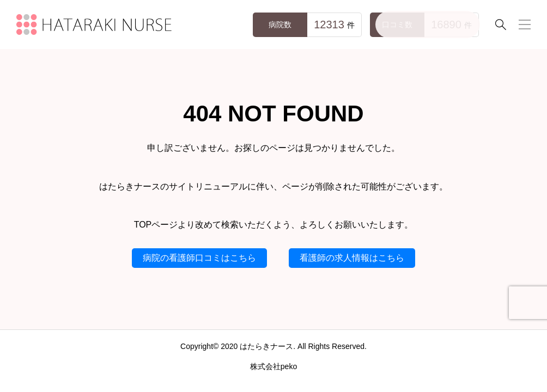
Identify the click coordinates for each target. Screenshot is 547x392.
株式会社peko (273, 366)
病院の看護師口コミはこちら (199, 258)
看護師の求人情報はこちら (352, 258)
